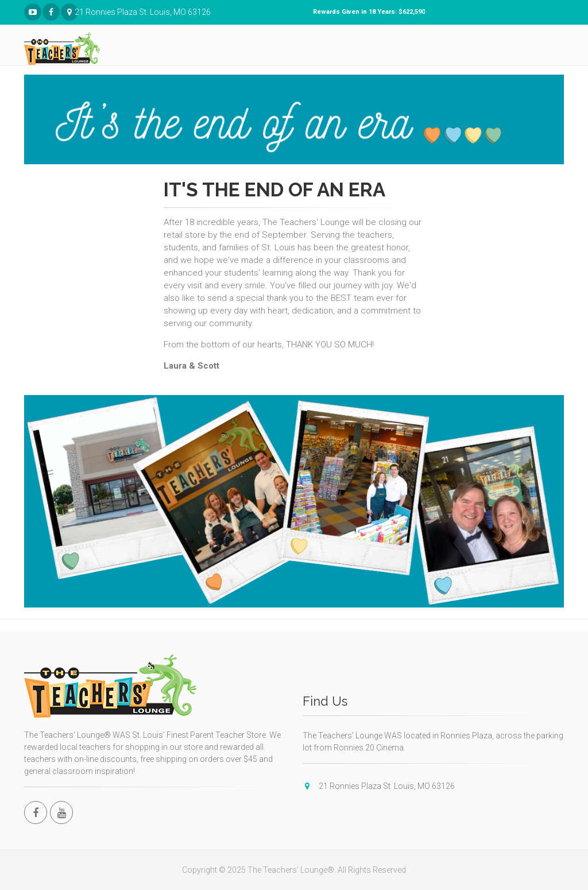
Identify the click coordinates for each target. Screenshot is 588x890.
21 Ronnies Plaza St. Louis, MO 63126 (70, 12)
